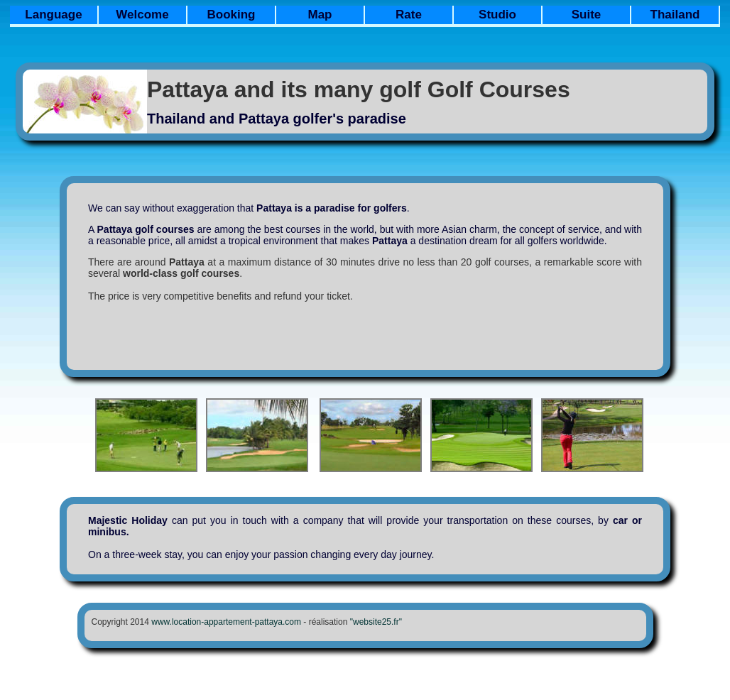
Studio (497, 15)
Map (320, 15)
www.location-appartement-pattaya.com (226, 622)
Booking (231, 15)
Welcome (142, 15)
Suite (587, 15)
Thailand (675, 15)
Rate (409, 15)
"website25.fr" (376, 622)
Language (53, 15)
